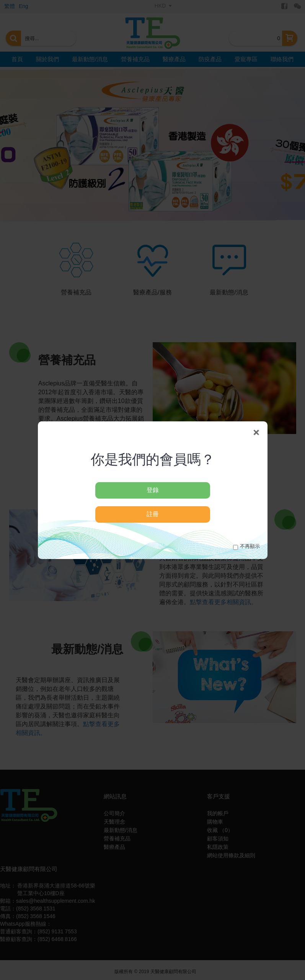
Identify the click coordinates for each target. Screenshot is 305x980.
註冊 (153, 514)
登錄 (153, 490)
